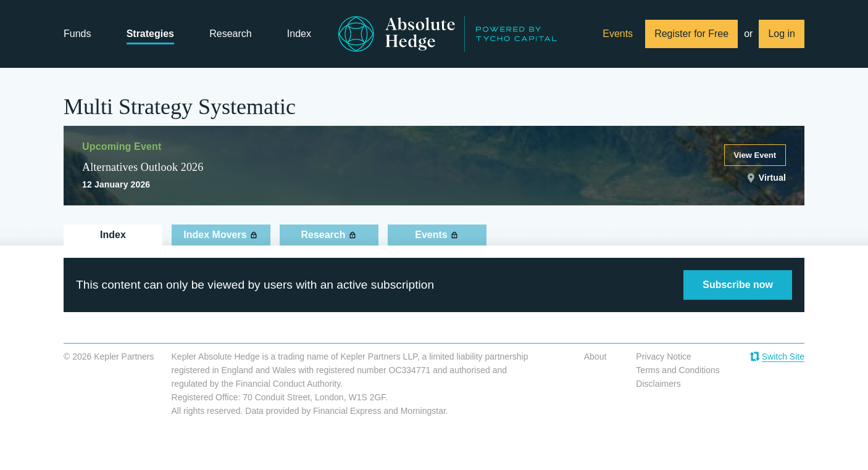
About (595, 357)
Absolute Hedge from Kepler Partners (448, 34)
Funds (77, 34)
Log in (782, 34)
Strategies (150, 34)
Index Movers (215, 235)
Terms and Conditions (678, 370)
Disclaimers (658, 384)
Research (230, 34)
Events (618, 34)
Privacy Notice (663, 357)
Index (299, 34)
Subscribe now (738, 285)
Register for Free (691, 34)
